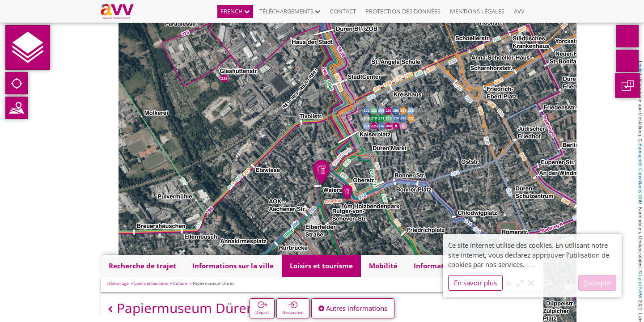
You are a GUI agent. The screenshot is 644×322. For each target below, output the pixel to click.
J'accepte (597, 283)
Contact (343, 11)
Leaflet (640, 68)
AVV (519, 11)
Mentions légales (477, 11)
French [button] (235, 11)
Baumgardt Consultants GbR (640, 174)
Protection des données (403, 11)
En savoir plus (475, 283)
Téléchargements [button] (290, 11)
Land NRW (640, 287)
